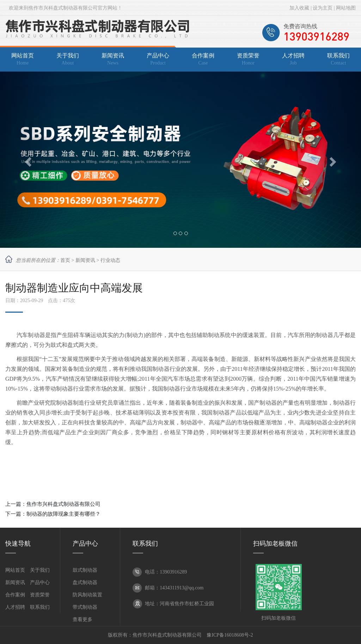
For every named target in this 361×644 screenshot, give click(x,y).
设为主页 (323, 8)
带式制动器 (85, 607)
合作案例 (15, 595)
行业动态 (110, 260)
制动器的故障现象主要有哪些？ (63, 514)
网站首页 (15, 570)
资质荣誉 (40, 595)
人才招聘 (15, 607)
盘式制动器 (85, 582)
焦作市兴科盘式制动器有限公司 (63, 504)
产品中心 (40, 582)
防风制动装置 (87, 595)
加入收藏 (299, 8)
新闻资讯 (85, 260)
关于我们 (40, 570)
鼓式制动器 (85, 570)
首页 (65, 260)
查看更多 (82, 620)
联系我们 (40, 607)
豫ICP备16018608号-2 (230, 635)
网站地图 (346, 8)
